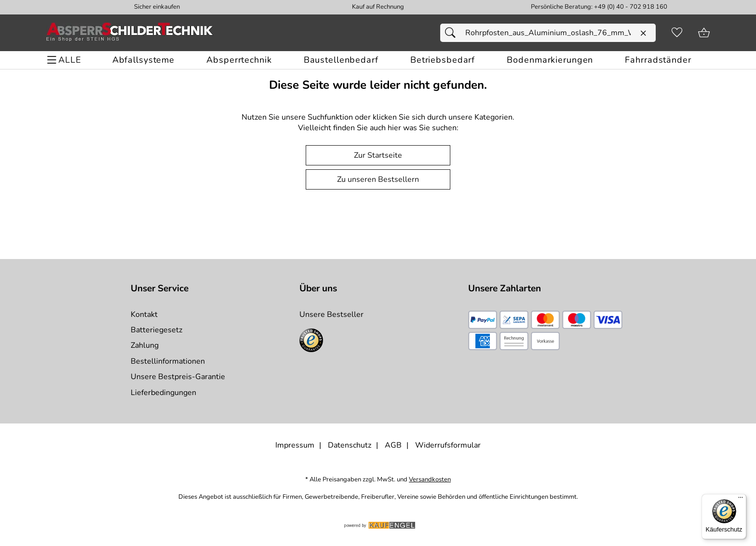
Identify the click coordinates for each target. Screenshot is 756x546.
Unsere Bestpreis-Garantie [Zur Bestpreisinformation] (178, 377)
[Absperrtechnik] (239, 60)
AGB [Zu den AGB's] (393, 445)
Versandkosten (430, 480)
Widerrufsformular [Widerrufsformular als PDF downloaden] (448, 445)
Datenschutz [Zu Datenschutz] (350, 445)
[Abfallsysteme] (143, 60)
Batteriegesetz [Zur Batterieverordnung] (156, 330)
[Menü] (741, 500)
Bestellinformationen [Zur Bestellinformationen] (168, 361)
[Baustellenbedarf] (341, 60)
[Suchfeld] (548, 33)
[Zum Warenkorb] (704, 33)
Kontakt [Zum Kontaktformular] (144, 314)
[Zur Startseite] (130, 33)
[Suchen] (453, 33)
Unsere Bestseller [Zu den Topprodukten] (331, 314)
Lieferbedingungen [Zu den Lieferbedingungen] (163, 393)
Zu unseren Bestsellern (378, 179)
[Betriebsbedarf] (443, 60)
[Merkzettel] (677, 33)
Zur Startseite (378, 155)
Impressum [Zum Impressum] (295, 445)
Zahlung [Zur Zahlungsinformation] (145, 345)
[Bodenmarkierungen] (550, 60)
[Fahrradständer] (658, 60)
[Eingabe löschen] (643, 33)
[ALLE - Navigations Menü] (65, 60)
